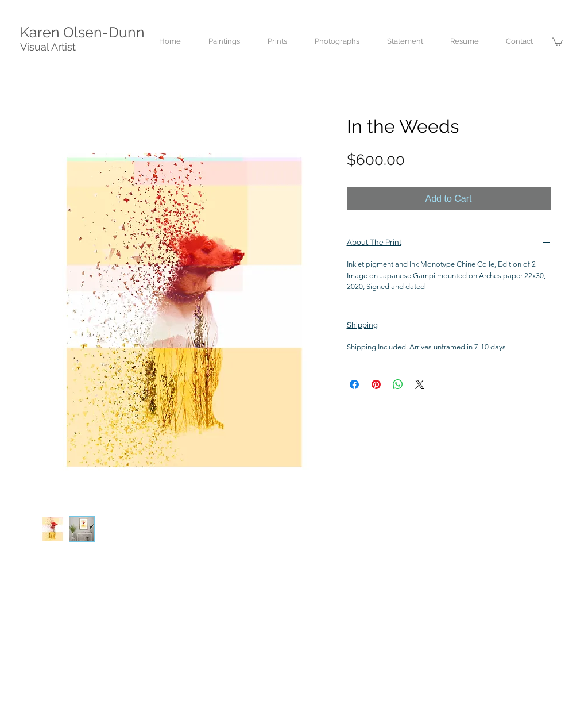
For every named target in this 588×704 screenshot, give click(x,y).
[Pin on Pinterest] (376, 384)
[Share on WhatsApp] (398, 384)
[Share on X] (420, 384)
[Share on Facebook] (354, 384)
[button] (557, 41)
